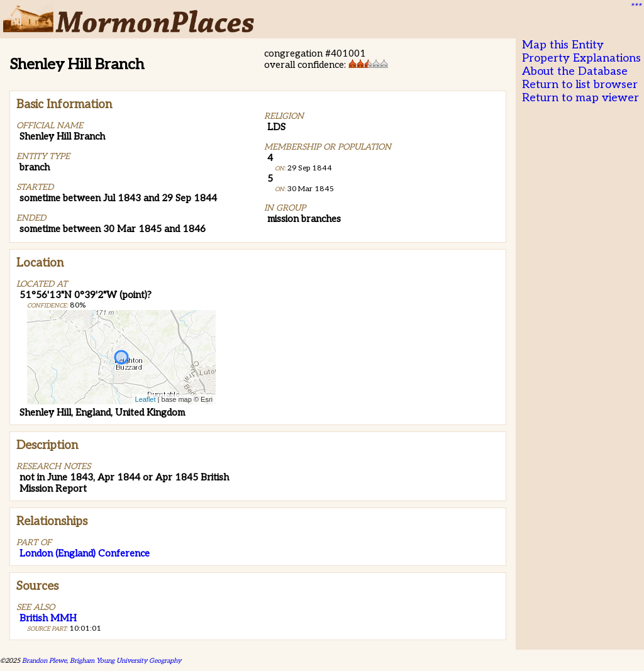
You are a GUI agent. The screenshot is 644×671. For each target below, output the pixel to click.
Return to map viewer (580, 98)
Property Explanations (581, 58)
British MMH (48, 618)
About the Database (575, 71)
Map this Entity (563, 45)
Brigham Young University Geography (125, 661)
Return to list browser (580, 85)
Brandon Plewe (44, 661)
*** (635, 7)
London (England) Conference (85, 553)
